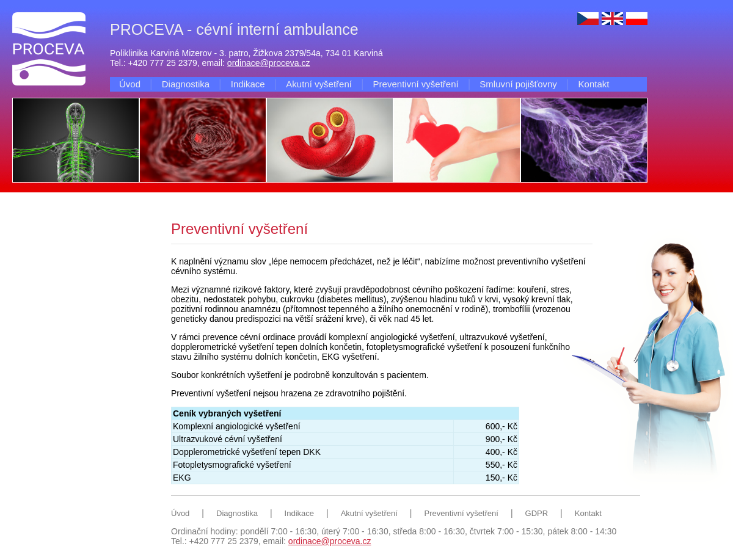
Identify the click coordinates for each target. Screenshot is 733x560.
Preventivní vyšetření (416, 84)
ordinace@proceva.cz (269, 63)
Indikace (248, 84)
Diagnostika (186, 84)
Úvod (130, 84)
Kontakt (594, 84)
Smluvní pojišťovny (518, 84)
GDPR (537, 513)
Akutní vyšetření (319, 84)
